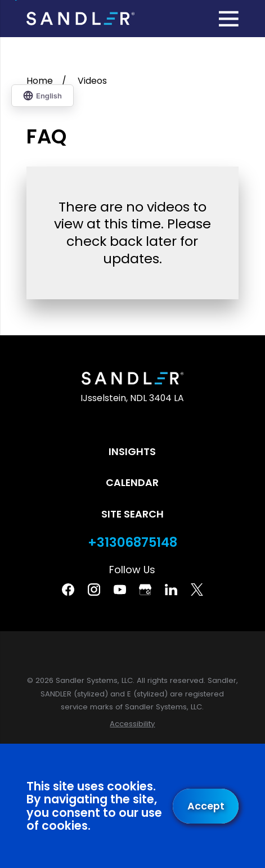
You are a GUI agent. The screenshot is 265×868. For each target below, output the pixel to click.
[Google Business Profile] (145, 590)
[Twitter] (197, 590)
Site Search (132, 514)
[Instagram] (94, 590)
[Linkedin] (171, 590)
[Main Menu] (229, 19)
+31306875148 (132, 543)
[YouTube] (120, 590)
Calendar (132, 482)
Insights (132, 451)
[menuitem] (132, 724)
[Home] (80, 19)
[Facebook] (68, 590)
